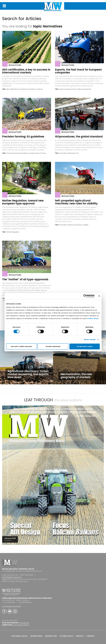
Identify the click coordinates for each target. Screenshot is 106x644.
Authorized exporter (84, 89)
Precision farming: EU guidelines (23, 137)
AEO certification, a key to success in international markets (26, 71)
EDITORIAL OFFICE (20, 636)
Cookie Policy (93, 318)
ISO (78, 153)
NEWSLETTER (51, 636)
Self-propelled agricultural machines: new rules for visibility (76, 202)
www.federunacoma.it (12, 606)
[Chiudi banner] (99, 296)
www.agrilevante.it (21, 625)
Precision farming (13, 153)
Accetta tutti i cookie (85, 346)
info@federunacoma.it (12, 577)
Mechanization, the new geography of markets (76, 376)
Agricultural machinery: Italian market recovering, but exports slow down (28, 374)
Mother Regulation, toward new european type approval (23, 202)
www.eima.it (24, 623)
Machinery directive (75, 225)
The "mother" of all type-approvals (25, 279)
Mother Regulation (13, 232)
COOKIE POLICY (66, 636)
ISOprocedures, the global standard (79, 137)
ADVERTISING (36, 636)
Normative (24, 153)
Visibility (86, 225)
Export (61, 89)
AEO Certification (12, 89)
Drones (43, 153)
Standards (71, 153)
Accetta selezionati (53, 346)
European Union (70, 89)
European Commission (27, 89)
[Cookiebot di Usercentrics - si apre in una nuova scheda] (85, 296)
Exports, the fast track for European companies (78, 71)
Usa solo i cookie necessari (21, 346)
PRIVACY (80, 636)
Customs (40, 89)
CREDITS (91, 636)
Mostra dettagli (90, 339)
